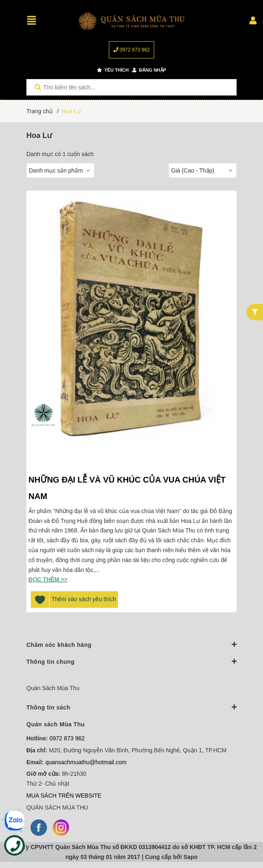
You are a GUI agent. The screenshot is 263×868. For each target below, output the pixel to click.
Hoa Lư (71, 111)
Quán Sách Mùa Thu (53, 688)
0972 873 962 (132, 50)
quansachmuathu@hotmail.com (86, 762)
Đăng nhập (149, 70)
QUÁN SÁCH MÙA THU (57, 807)
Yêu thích (113, 70)
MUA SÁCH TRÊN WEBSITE (64, 796)
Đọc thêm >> (48, 579)
